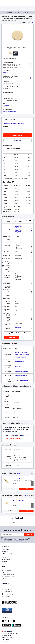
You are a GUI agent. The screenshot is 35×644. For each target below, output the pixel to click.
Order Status (5, 572)
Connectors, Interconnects (18, 17)
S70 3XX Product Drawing (21, 381)
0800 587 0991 (7, 590)
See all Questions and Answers (15, 436)
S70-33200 (18, 328)
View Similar (11, 337)
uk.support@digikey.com (10, 594)
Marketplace (5, 552)
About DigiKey (5, 550)
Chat (5, 587)
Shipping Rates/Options (8, 574)
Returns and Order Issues (8, 576)
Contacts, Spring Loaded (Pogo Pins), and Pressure (17, 19)
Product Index (5, 17)
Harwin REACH (19, 367)
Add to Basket (18, 135)
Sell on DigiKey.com (7, 554)
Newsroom (5, 561)
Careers (4, 556)
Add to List (18, 140)
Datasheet (7, 106)
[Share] (32, 22)
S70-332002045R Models (10, 111)
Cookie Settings (6, 641)
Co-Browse (6, 597)
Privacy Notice (20, 541)
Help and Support (6, 570)
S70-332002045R (19, 362)
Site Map (4, 558)
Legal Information (6, 578)
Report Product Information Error (17, 333)
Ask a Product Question (13, 439)
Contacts (30, 17)
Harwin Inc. (6, 73)
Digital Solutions (6, 559)
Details (26, 489)
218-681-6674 (7, 592)
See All (19, 473)
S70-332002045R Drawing (22, 371)
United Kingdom (7, 632)
